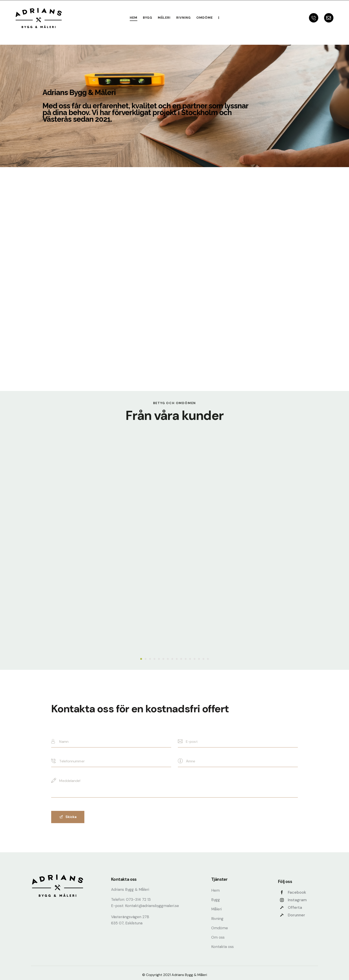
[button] (141, 659)
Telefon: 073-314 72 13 (131, 899)
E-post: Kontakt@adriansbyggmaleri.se (145, 906)
